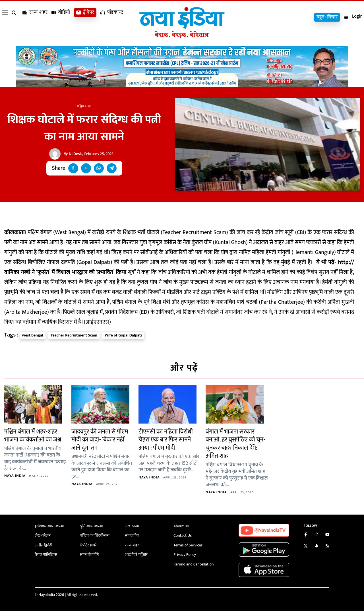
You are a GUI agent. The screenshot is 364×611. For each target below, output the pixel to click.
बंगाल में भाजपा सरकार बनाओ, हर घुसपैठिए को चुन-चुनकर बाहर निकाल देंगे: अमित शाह (235, 444)
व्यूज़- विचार (327, 17)
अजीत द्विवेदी (44, 545)
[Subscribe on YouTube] (327, 535)
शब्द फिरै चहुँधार (136, 555)
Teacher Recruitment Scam (74, 335)
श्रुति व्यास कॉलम (92, 526)
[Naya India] (182, 37)
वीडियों (61, 17)
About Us (181, 526)
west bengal (33, 335)
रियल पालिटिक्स (46, 555)
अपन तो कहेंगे (89, 555)
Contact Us (183, 535)
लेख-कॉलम (43, 535)
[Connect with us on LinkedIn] (317, 547)
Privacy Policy (185, 555)
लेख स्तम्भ (132, 526)
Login (353, 17)
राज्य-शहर (35, 17)
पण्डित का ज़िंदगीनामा (95, 535)
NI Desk (73, 154)
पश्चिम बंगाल (84, 106)
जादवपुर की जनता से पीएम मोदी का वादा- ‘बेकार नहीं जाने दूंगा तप (100, 440)
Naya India (15, 476)
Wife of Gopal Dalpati (123, 335)
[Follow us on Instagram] (317, 535)
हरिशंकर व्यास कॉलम (49, 526)
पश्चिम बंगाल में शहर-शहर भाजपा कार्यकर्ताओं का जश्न (33, 436)
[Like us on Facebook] (306, 535)
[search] (15, 18)
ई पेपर (85, 17)
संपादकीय (132, 535)
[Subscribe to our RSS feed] (327, 547)
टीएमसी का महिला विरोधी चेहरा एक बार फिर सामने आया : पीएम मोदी (166, 440)
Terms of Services (188, 545)
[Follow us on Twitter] (306, 547)
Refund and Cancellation (194, 564)
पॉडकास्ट (112, 17)
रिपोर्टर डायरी (89, 545)
